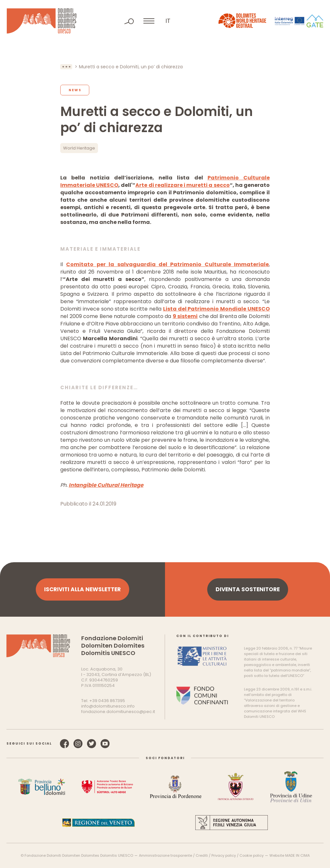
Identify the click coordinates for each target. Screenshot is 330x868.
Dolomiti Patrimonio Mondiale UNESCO (42, 21)
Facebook (64, 744)
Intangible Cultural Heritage (106, 485)
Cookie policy (252, 855)
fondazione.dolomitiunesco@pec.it (118, 712)
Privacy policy (224, 855)
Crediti (202, 855)
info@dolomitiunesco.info (108, 706)
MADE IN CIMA (297, 855)
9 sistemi (185, 316)
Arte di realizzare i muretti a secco (182, 185)
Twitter (92, 744)
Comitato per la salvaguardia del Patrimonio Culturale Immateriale (167, 264)
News (75, 90)
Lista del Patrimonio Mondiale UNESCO (216, 309)
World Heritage (79, 148)
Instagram (78, 744)
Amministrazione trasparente (165, 855)
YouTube (105, 744)
